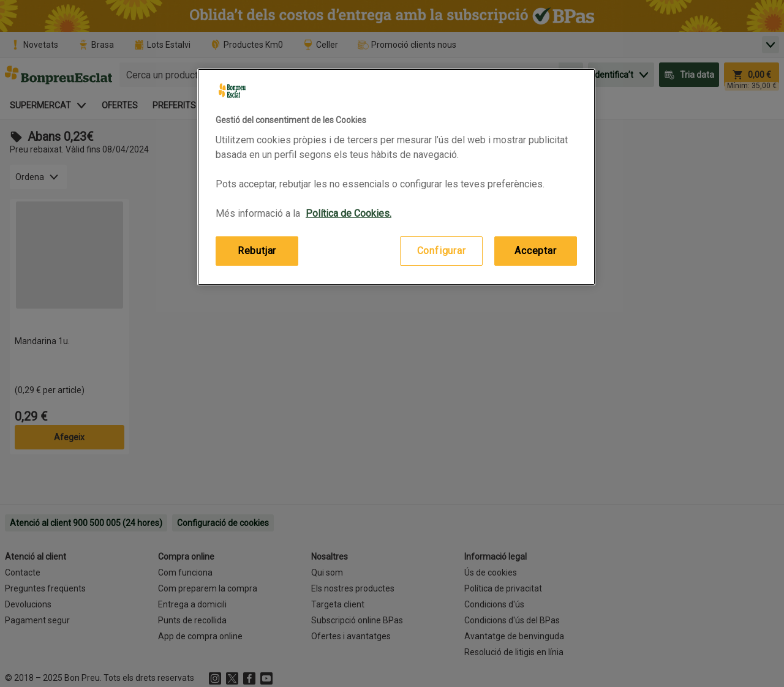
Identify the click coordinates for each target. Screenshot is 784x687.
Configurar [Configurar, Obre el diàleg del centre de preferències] (442, 251)
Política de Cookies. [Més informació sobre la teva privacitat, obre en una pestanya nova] (349, 213)
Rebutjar (257, 251)
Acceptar (535, 251)
